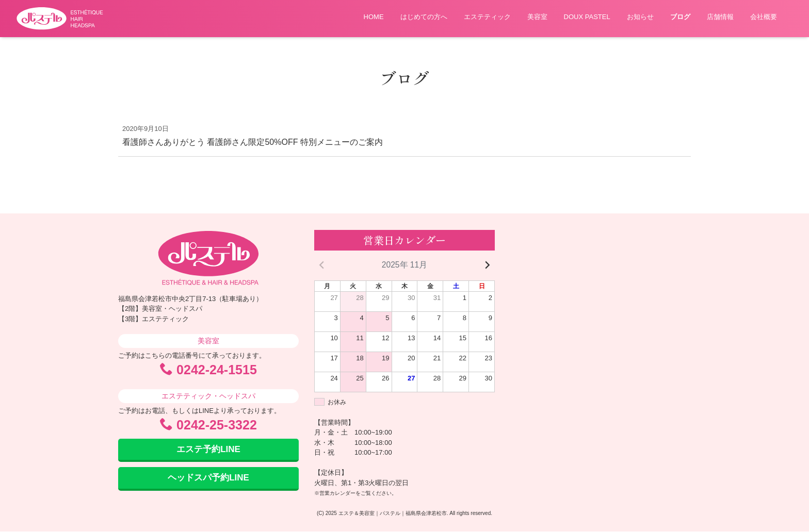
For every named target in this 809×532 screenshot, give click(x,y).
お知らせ (640, 17)
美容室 (537, 17)
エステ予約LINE (208, 450)
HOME (374, 17)
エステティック (487, 17)
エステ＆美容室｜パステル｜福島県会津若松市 (393, 514)
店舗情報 (720, 17)
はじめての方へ (424, 17)
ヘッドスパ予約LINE (208, 479)
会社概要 (764, 17)
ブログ (680, 17)
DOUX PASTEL (587, 17)
